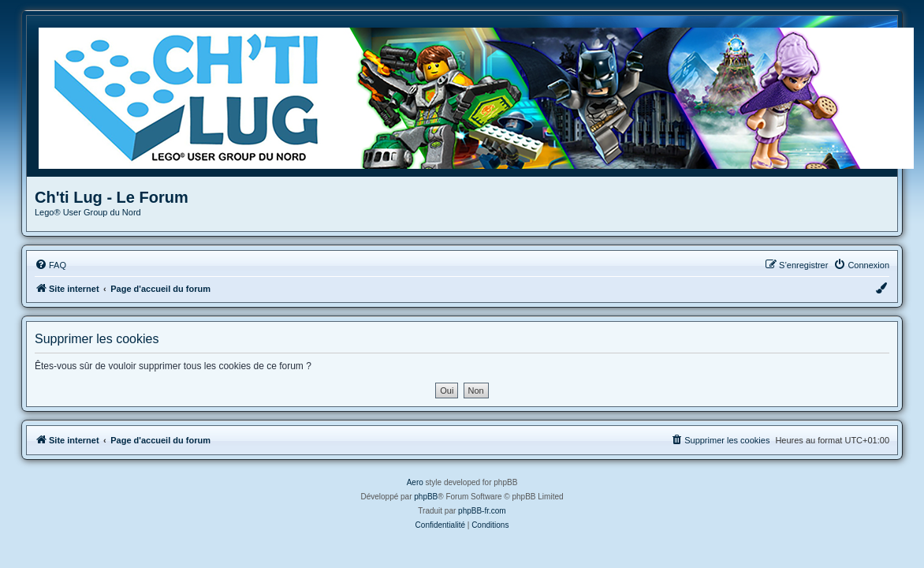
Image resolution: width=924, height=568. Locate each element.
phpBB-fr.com (482, 511)
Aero (415, 482)
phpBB (426, 497)
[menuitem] (50, 265)
